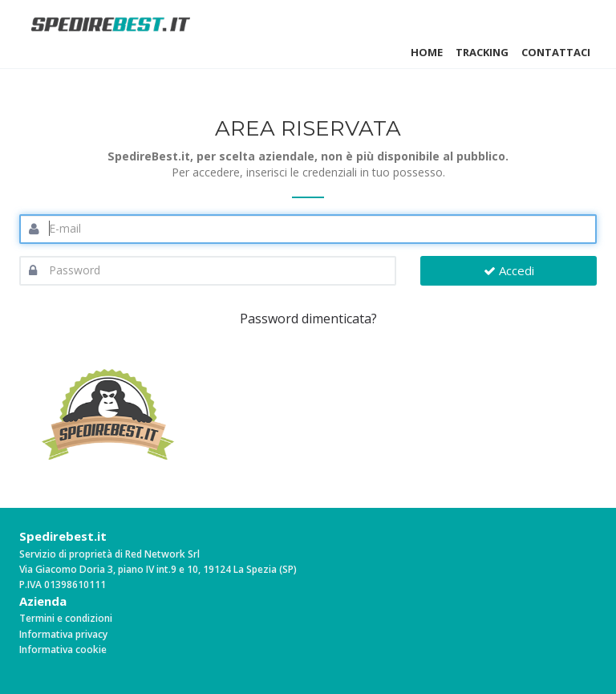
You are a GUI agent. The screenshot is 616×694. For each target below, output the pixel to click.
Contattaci (556, 52)
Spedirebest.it (63, 536)
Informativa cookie (63, 649)
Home (427, 52)
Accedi (509, 270)
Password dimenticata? (308, 319)
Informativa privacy (63, 634)
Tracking (482, 52)
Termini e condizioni (66, 618)
